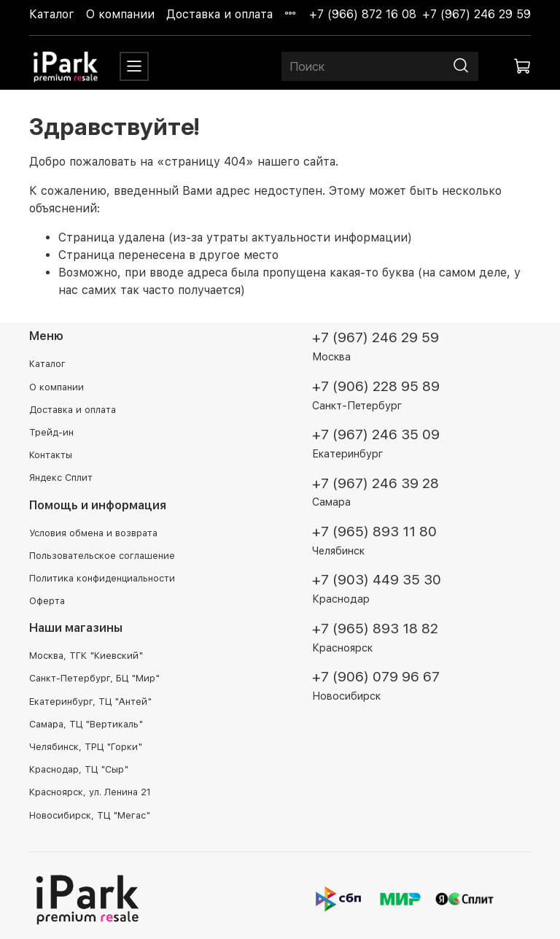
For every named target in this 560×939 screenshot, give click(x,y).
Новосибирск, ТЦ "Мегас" (90, 815)
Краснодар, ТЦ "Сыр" (79, 769)
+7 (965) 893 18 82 (375, 629)
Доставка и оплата (219, 14)
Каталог (52, 14)
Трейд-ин (51, 432)
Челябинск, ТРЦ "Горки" (86, 747)
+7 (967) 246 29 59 (477, 14)
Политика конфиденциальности (102, 578)
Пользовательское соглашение (102, 556)
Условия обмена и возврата (93, 533)
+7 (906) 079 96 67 (376, 677)
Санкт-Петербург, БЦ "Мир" (94, 678)
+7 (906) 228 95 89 (376, 386)
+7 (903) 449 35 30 (377, 580)
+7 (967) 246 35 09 (376, 434)
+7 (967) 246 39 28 (376, 483)
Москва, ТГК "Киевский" (86, 656)
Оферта (47, 601)
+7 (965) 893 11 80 (374, 532)
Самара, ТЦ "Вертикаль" (86, 724)
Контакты (51, 455)
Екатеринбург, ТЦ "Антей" (90, 702)
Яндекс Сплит (61, 478)
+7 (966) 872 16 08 (363, 14)
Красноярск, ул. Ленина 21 (90, 792)
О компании (120, 14)
